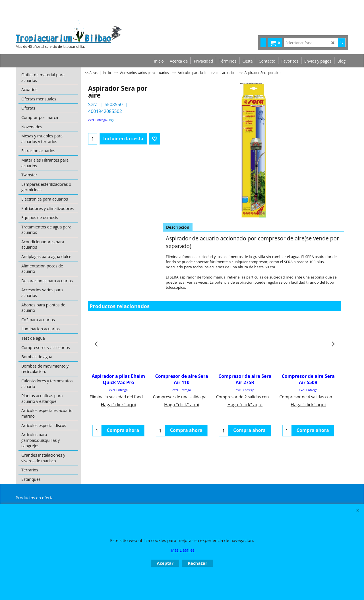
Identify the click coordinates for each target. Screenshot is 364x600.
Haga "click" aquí (118, 405)
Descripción (178, 227)
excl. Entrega (97, 120)
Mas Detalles (183, 550)
